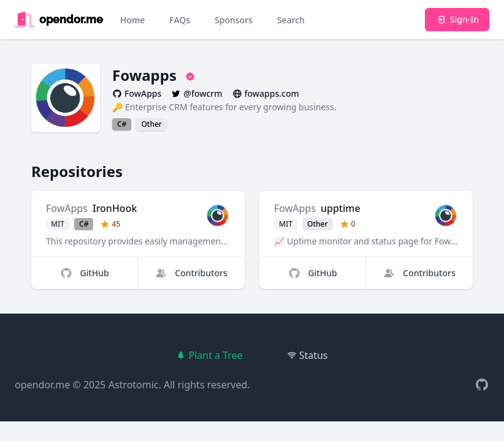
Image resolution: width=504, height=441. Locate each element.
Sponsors (234, 20)
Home (132, 20)
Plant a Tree (209, 355)
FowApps (67, 208)
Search (291, 20)
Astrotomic (134, 385)
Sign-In (457, 19)
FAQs (180, 20)
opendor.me (42, 385)
